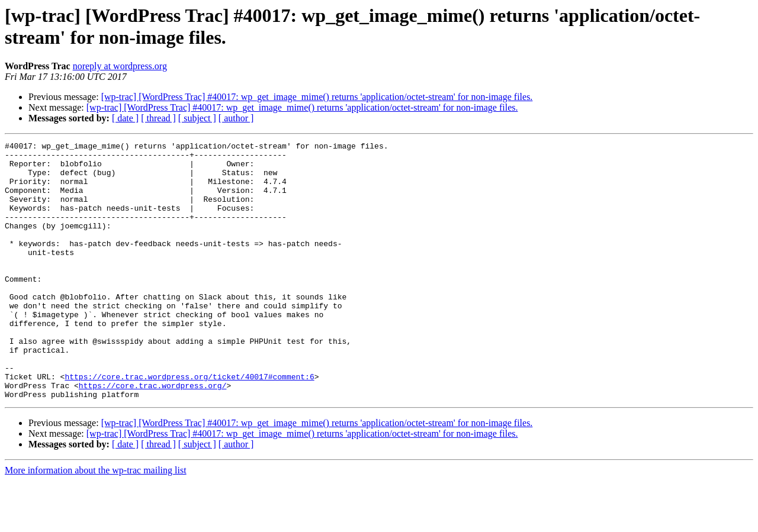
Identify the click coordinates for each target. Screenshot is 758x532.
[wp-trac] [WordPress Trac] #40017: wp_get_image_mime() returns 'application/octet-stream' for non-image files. (317, 97)
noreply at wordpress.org (120, 66)
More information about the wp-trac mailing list (96, 522)
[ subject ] (197, 118)
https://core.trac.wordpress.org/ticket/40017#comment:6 (189, 424)
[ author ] (236, 118)
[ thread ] (158, 118)
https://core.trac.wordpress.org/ (153, 435)
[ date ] (125, 118)
